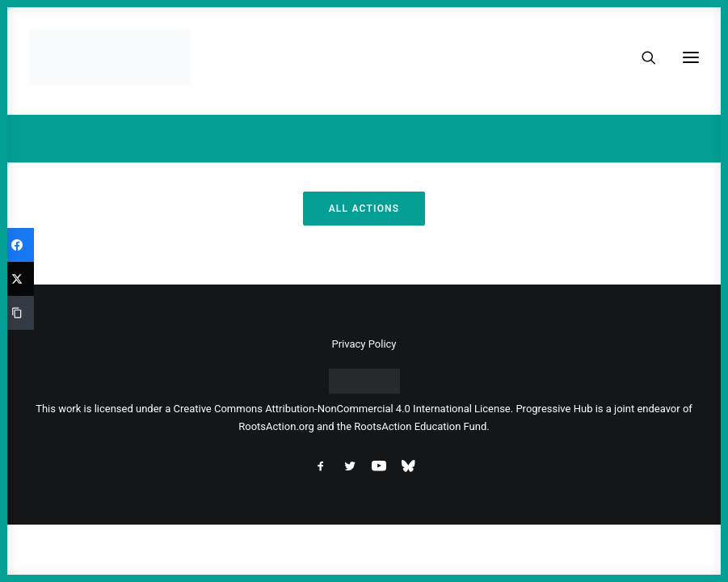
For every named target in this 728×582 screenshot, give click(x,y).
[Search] (642, 57)
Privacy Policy (364, 344)
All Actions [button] (364, 209)
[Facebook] (17, 245)
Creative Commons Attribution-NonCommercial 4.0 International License (342, 409)
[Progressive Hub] (110, 57)
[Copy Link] (17, 313)
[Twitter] (17, 279)
